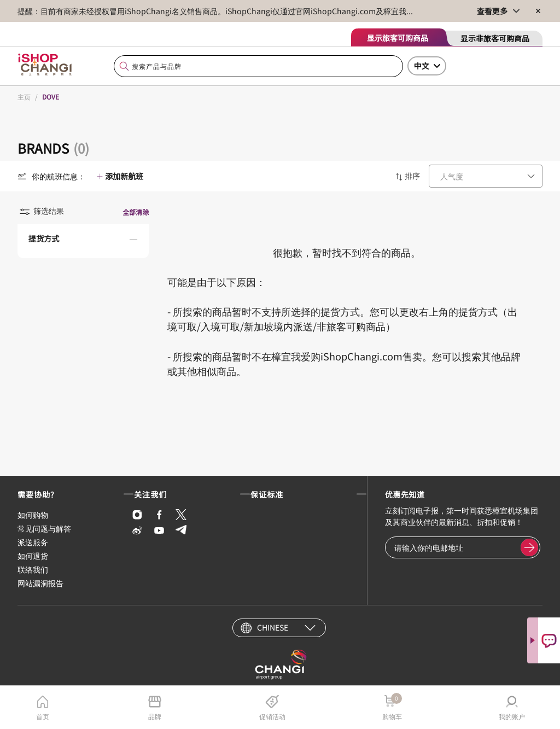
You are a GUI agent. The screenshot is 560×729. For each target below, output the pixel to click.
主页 (24, 97)
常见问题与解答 (44, 528)
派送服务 (33, 542)
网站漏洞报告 (40, 583)
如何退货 (33, 556)
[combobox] (258, 66)
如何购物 (33, 515)
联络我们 (33, 569)
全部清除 (136, 212)
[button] (83, 241)
